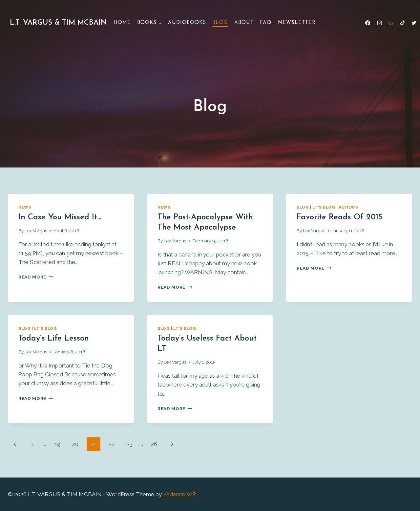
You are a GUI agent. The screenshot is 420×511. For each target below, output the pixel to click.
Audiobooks (187, 23)
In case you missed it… (60, 217)
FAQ (266, 23)
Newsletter (297, 23)
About (244, 23)
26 (154, 444)
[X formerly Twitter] (414, 23)
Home (122, 23)
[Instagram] (379, 23)
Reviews (348, 207)
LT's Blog (324, 207)
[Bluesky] (391, 23)
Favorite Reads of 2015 (339, 217)
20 (75, 444)
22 (112, 444)
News (25, 207)
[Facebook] (368, 23)
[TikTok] (402, 23)
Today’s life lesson (54, 339)
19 (57, 444)
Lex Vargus (36, 231)
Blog (220, 23)
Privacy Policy (395, 494)
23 (130, 444)
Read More (36, 277)
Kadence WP (179, 494)
